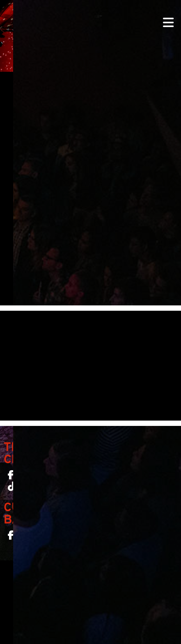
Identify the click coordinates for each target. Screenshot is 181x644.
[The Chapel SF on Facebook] (11, 477)
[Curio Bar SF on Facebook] (11, 537)
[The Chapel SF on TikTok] (12, 488)
